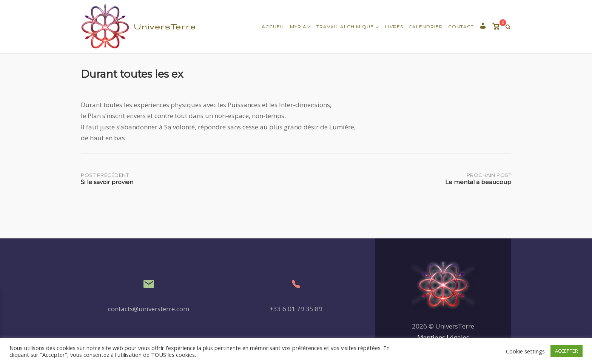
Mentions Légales (443, 337)
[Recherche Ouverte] (508, 27)
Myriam (301, 27)
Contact (461, 27)
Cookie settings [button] (525, 351)
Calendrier (426, 27)
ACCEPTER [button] (567, 351)
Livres (394, 27)
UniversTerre (165, 27)
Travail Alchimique (345, 27)
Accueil (273, 27)
